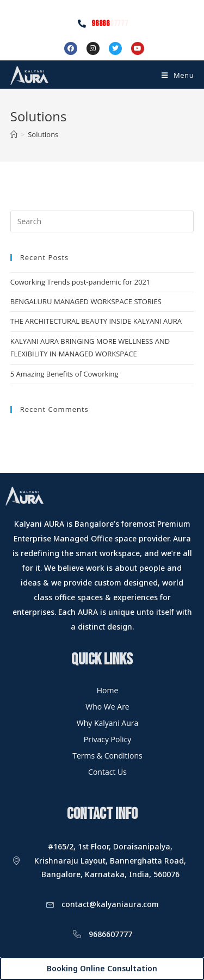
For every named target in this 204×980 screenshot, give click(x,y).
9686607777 (110, 934)
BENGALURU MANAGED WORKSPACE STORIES (86, 301)
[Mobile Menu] (178, 75)
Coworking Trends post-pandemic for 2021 (81, 282)
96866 (110, 24)
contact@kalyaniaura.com (110, 904)
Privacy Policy (107, 739)
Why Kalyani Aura (108, 723)
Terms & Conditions (107, 756)
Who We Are (107, 707)
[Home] (14, 134)
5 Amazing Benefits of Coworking (64, 374)
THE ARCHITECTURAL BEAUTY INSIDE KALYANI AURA (96, 321)
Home (108, 690)
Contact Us (107, 772)
